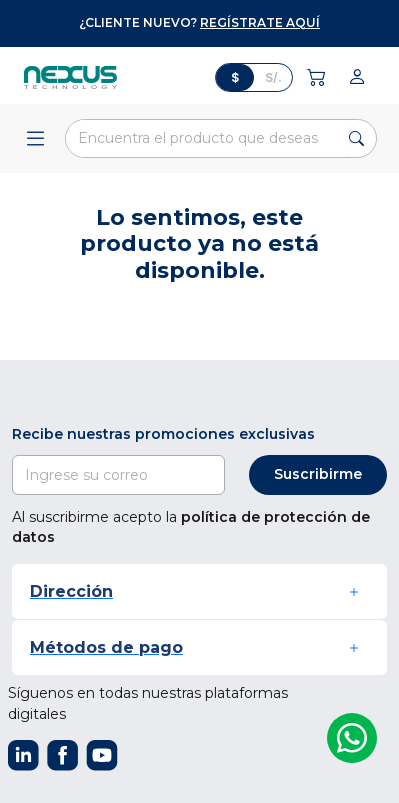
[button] (199, 591)
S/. (273, 77)
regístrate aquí (260, 22)
